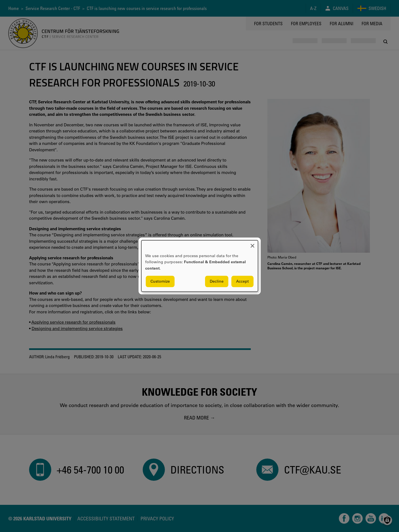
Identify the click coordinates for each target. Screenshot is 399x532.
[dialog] (200, 266)
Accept (242, 282)
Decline (217, 282)
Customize (160, 282)
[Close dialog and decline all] (252, 244)
